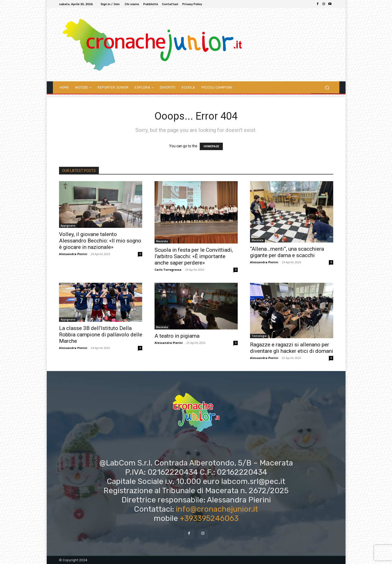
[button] (327, 87)
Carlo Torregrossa (168, 270)
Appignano (68, 226)
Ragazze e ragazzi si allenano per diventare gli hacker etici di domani (292, 348)
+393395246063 (209, 518)
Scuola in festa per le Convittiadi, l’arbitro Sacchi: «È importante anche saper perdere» (194, 256)
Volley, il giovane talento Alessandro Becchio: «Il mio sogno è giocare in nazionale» (100, 241)
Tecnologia (259, 336)
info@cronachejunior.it (217, 509)
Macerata (162, 241)
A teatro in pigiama (177, 336)
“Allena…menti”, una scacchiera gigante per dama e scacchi (287, 252)
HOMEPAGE (211, 146)
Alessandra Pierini (73, 254)
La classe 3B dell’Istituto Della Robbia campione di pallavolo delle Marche (101, 335)
